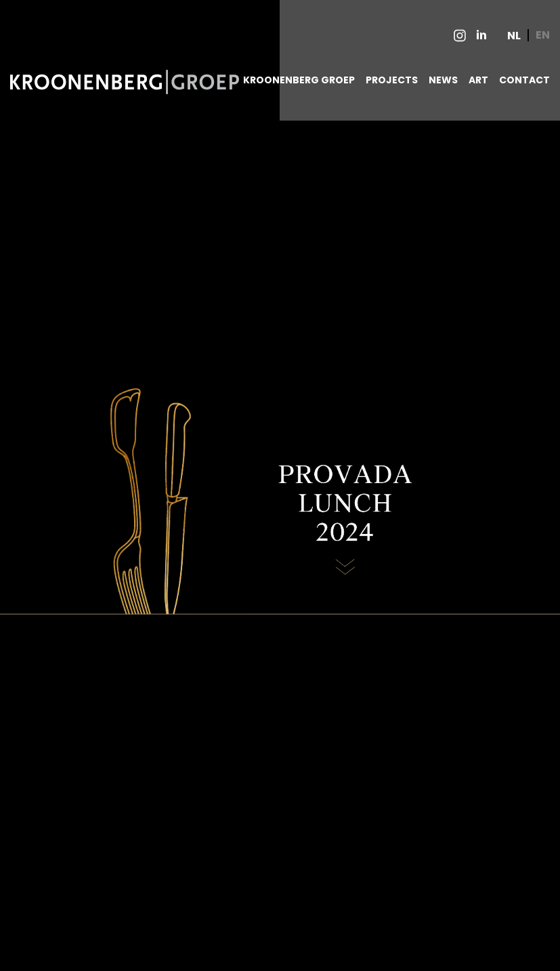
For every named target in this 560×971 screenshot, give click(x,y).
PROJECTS (392, 80)
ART (478, 80)
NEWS (443, 80)
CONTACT (524, 80)
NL (514, 36)
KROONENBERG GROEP (299, 80)
